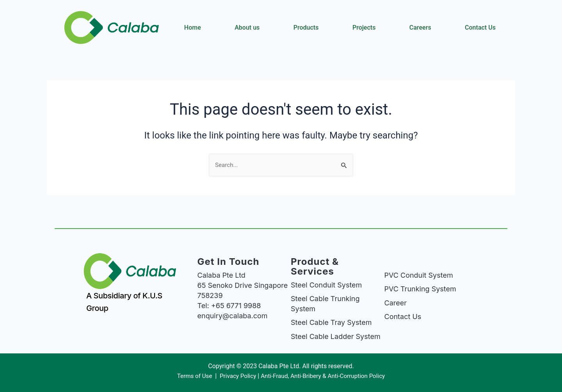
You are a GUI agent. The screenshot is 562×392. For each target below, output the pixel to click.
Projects (364, 27)
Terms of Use (191, 376)
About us (247, 27)
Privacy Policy (236, 376)
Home (193, 27)
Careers (420, 27)
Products (306, 27)
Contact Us (480, 27)
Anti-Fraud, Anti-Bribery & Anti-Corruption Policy (325, 376)
